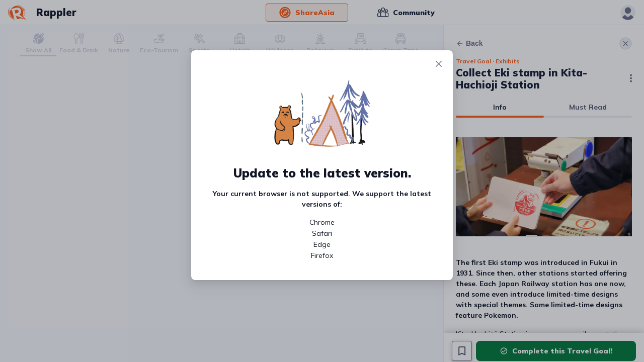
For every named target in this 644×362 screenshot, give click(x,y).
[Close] (439, 64)
